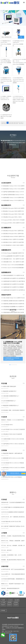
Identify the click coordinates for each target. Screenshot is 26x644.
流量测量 (9, 602)
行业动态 (4, 585)
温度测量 (16, 602)
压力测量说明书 (6, 340)
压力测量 (3, 602)
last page (22, 125)
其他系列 (16, 605)
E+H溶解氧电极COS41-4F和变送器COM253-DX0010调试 (12, 407)
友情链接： (4, 611)
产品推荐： (4, 600)
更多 (24, 295)
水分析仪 (10, 600)
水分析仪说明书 (6, 295)
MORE (13, 176)
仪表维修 (4, 535)
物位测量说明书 (6, 318)
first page (2, 125)
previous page (5, 125)
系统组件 (3, 605)
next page (20, 125)
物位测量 (17, 600)
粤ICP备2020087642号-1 (7, 633)
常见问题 (4, 469)
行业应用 (4, 502)
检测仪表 (9, 605)
